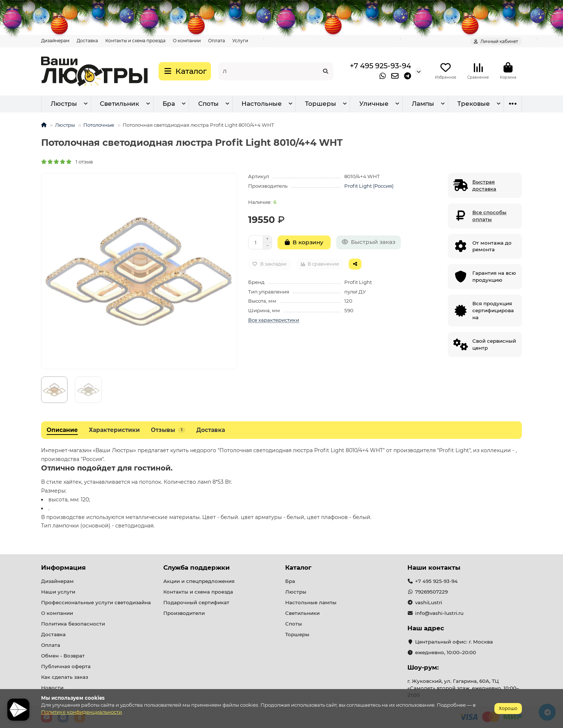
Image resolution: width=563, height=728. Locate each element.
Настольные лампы (311, 602)
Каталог (298, 567)
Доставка (87, 41)
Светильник (119, 104)
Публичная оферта (66, 666)
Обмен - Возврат (63, 656)
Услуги (240, 41)
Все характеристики (274, 320)
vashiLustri (429, 602)
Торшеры (321, 104)
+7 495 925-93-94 (380, 66)
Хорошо (508, 708)
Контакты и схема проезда (135, 41)
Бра (169, 104)
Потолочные (99, 125)
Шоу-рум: (423, 667)
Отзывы (168, 430)
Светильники (302, 613)
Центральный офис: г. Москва (454, 642)
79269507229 (431, 592)
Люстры (64, 104)
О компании (187, 41)
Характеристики (114, 430)
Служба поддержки (197, 567)
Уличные (374, 104)
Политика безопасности (73, 624)
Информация (63, 567)
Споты (208, 104)
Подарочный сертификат (196, 602)
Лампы (423, 104)
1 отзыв (67, 162)
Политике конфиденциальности (81, 712)
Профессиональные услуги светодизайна (96, 602)
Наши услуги (58, 592)
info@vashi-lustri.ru (439, 613)
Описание (62, 430)
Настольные (262, 104)
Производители (184, 613)
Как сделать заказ (65, 677)
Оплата (217, 41)
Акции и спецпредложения (199, 581)
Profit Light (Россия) (369, 186)
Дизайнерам (55, 41)
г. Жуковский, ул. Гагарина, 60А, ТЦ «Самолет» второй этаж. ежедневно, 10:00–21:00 (463, 688)
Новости (52, 688)
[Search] (276, 71)
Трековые (474, 104)
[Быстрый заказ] (368, 242)
